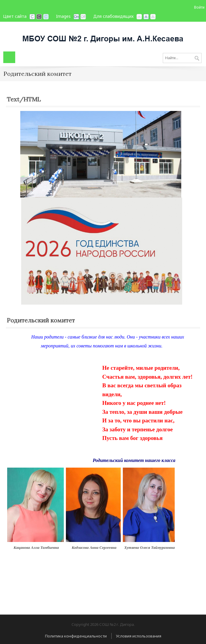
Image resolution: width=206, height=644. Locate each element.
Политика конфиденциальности (76, 636)
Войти (199, 7)
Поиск (197, 59)
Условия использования (139, 636)
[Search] (182, 58)
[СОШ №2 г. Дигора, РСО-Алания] (103, 36)
